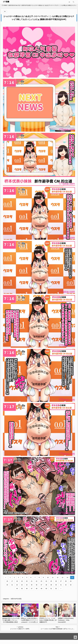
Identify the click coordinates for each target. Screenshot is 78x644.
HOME (4, 5)
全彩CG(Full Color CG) (14, 5)
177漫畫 (6, 2)
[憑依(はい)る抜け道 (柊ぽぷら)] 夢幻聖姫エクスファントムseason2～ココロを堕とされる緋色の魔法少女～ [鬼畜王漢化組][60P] (30, 622)
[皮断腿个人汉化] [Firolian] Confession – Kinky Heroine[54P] (66, 620)
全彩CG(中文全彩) (26, 5)
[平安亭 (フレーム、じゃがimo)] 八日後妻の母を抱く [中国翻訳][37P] (48, 620)
